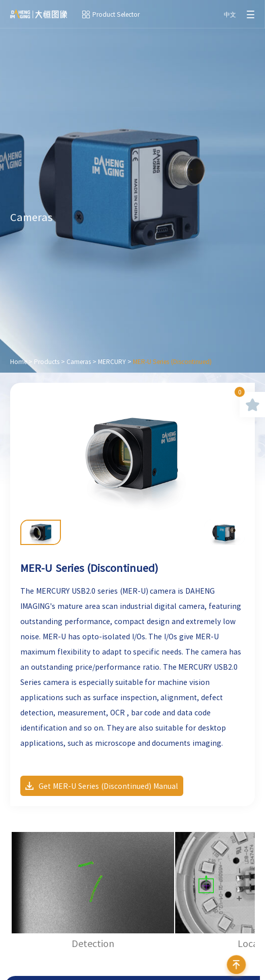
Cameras (79, 361)
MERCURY (112, 361)
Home (19, 361)
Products (47, 361)
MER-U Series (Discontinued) (172, 361)
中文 (230, 14)
